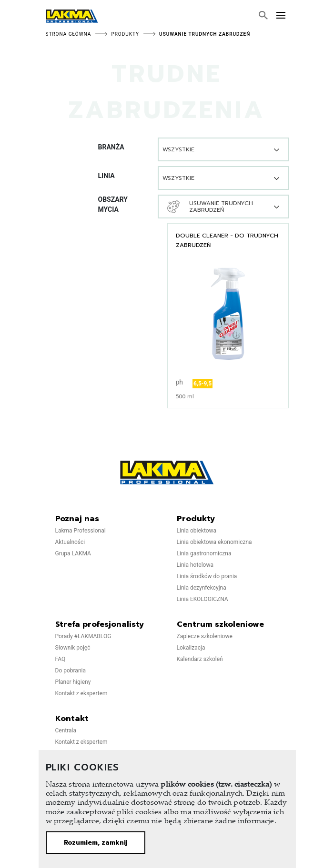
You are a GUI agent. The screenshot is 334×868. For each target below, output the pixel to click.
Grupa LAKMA (73, 553)
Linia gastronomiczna (204, 553)
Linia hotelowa (195, 565)
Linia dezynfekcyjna (202, 588)
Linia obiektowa (197, 531)
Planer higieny (73, 682)
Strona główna (69, 34)
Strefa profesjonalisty (100, 624)
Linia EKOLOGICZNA (202, 599)
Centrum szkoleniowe (220, 624)
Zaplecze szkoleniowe (205, 636)
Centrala (66, 730)
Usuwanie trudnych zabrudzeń (205, 34)
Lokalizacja (191, 648)
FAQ (61, 659)
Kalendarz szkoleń (200, 659)
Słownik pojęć (73, 648)
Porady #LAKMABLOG (83, 636)
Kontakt (72, 719)
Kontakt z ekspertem (81, 693)
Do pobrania (71, 671)
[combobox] (223, 149)
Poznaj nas (77, 519)
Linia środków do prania (207, 576)
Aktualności (70, 542)
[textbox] (185, 149)
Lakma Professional (81, 531)
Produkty (125, 34)
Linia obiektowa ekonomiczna (214, 542)
